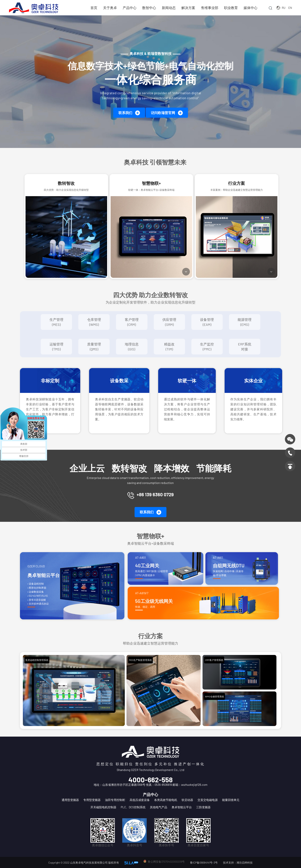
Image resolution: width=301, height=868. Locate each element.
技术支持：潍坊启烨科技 (238, 863)
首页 (94, 8)
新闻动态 (169, 8)
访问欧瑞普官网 (167, 113)
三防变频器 (203, 807)
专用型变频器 (92, 800)
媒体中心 (250, 8)
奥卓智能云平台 (182, 807)
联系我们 (129, 113)
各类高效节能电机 (166, 800)
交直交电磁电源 (208, 800)
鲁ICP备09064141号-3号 (204, 863)
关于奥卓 (110, 8)
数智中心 (149, 8)
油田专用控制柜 (115, 800)
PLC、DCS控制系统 (133, 807)
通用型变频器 (70, 800)
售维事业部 (209, 8)
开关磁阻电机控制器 (103, 807)
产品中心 (129, 8)
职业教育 (231, 8)
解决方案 (188, 8)
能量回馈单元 (231, 800)
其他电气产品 (159, 807)
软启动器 (187, 800)
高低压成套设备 (140, 800)
